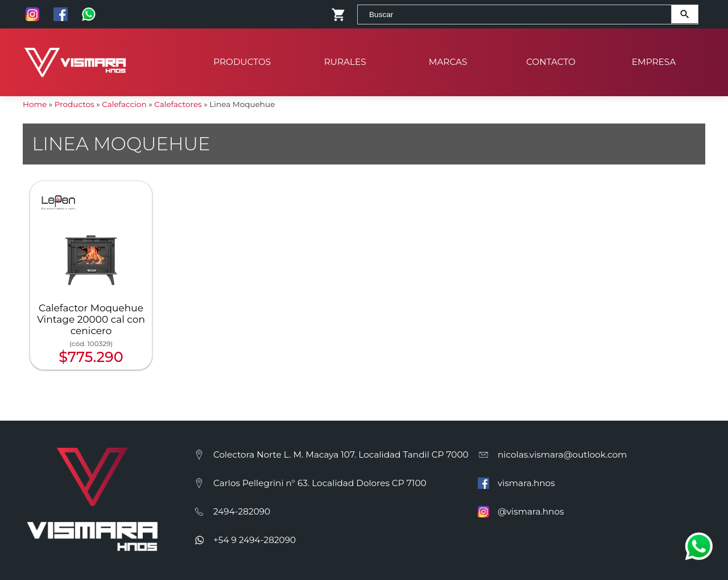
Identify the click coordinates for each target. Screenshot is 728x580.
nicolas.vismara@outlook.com (562, 454)
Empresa (654, 57)
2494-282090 (242, 511)
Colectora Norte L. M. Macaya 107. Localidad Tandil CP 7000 (341, 454)
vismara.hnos (526, 483)
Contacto (551, 57)
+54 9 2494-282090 (255, 540)
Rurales (345, 57)
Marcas (448, 57)
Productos (243, 57)
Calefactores (178, 104)
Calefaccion (124, 104)
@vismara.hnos (531, 511)
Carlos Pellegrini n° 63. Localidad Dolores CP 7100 (320, 483)
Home (35, 104)
